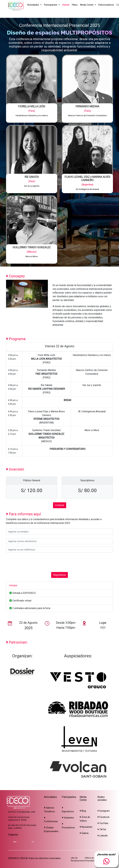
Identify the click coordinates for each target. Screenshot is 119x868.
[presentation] (30, 562)
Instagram (104, 811)
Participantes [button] (51, 5)
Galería (84, 833)
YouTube (103, 823)
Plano (75, 5)
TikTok (102, 829)
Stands (66, 5)
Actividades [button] (33, 5)
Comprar (60, 505)
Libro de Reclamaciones (78, 859)
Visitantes (68, 818)
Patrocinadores (106, 5)
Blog (83, 811)
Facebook (103, 817)
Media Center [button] (87, 5)
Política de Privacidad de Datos (93, 859)
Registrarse (59, 575)
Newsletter (86, 827)
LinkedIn (103, 836)
